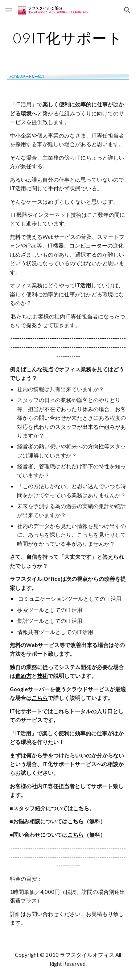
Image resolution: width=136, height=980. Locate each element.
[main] (68, 38)
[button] (9, 10)
